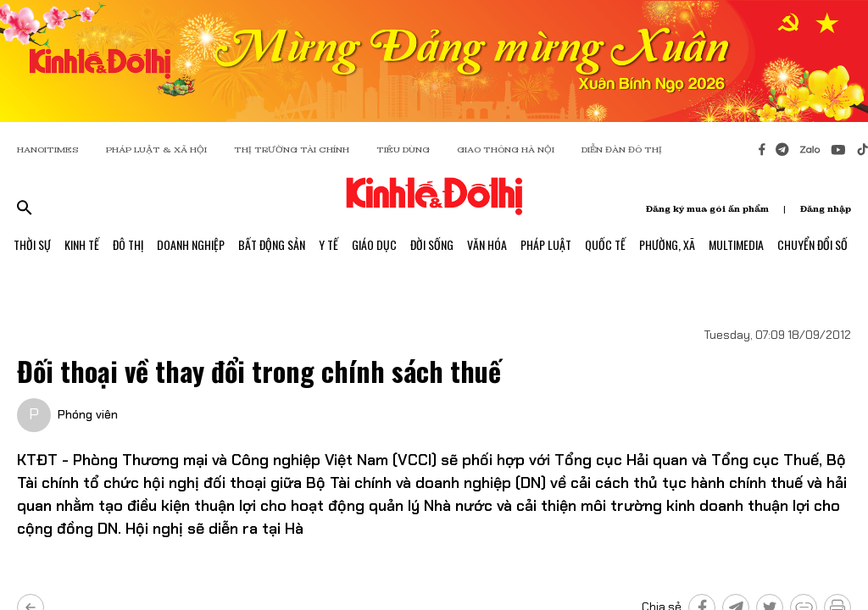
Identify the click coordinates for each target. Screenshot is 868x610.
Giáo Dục (374, 244)
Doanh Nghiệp (191, 244)
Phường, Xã (667, 244)
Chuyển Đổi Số (812, 244)
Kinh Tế (82, 244)
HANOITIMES (48, 150)
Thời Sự (32, 244)
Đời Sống (432, 244)
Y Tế (328, 244)
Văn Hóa (487, 244)
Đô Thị (128, 244)
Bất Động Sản (272, 244)
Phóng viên (88, 414)
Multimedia (736, 244)
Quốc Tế (605, 244)
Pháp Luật (546, 244)
